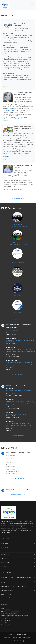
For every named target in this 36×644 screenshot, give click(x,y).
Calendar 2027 (5, 559)
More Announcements (18, 198)
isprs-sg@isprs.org (10, 625)
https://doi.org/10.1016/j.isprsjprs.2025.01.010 (15, 118)
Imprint (15, 637)
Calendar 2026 (5, 555)
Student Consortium (7, 594)
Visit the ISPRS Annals (18, 436)
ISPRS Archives (5, 543)
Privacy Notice (7, 637)
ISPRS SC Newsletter (7, 598)
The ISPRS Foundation (7, 590)
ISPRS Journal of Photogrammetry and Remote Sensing (16, 577)
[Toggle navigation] (33, 3)
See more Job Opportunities (18, 494)
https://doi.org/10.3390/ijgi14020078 (12, 189)
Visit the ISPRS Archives (18, 375)
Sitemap (3, 566)
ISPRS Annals (5, 547)
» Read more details (28, 84)
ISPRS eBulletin (5, 551)
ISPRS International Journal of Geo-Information (14, 586)
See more (18, 319)
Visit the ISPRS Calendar (18, 479)
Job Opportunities (6, 562)
